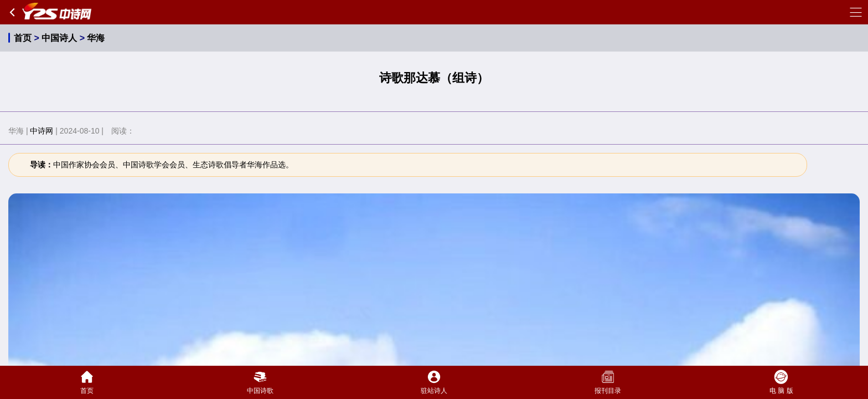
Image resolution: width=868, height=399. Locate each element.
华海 (96, 38)
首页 (23, 38)
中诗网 (42, 131)
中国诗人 (59, 38)
